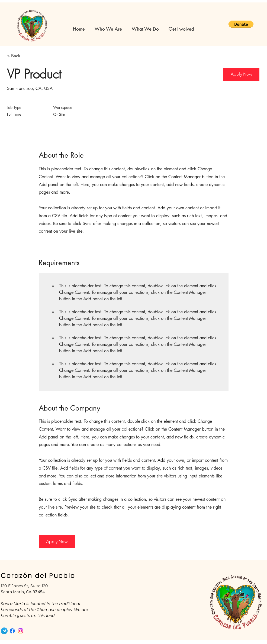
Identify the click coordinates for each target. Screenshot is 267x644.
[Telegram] (4, 631)
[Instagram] (20, 631)
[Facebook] (12, 631)
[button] (241, 24)
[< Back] (26, 56)
